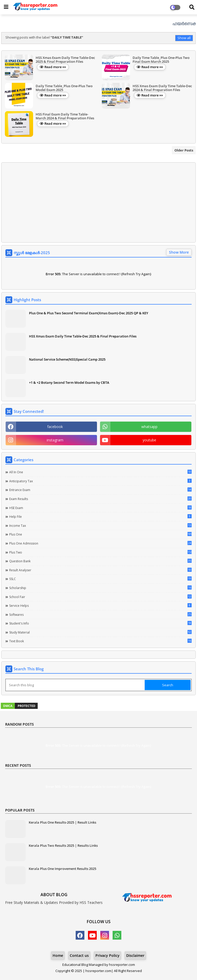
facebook (55, 427)
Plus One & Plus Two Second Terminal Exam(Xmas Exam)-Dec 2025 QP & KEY (89, 313)
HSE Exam (100, 508)
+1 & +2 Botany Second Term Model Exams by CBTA (69, 382)
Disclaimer (135, 955)
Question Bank (100, 561)
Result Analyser (100, 570)
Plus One (100, 534)
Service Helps (100, 605)
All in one (100, 472)
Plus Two (100, 552)
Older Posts (184, 150)
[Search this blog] (76, 685)
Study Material (100, 632)
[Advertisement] (98, 202)
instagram (55, 440)
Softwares (100, 614)
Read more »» (55, 67)
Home (58, 955)
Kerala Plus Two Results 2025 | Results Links (63, 845)
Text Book (100, 641)
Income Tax (100, 525)
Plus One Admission (100, 543)
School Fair (100, 597)
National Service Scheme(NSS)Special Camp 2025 (67, 359)
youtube (149, 440)
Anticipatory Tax (100, 481)
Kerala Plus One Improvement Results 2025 (62, 869)
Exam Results (100, 499)
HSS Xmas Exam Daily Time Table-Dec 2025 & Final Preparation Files (83, 336)
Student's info (100, 623)
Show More (179, 252)
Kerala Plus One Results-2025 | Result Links (62, 822)
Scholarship (100, 588)
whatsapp (149, 427)
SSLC (100, 579)
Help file (100, 516)
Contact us (79, 955)
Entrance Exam (100, 490)
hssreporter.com (122, 965)
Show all (184, 38)
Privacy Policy (107, 955)
